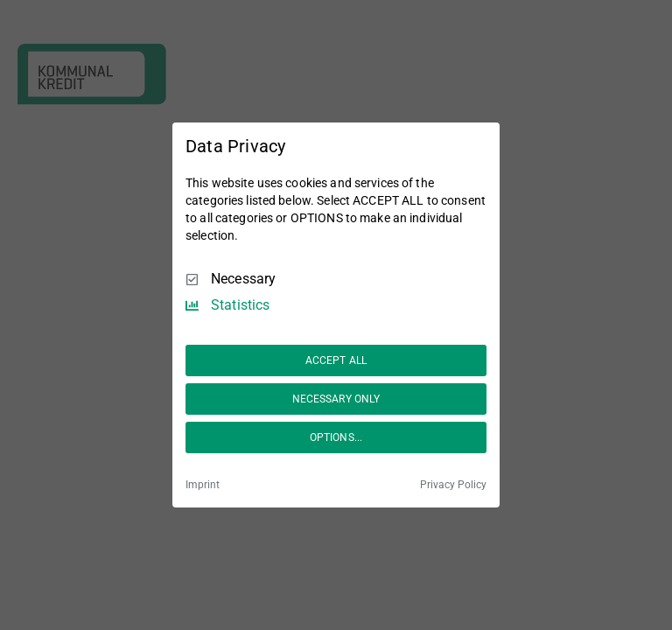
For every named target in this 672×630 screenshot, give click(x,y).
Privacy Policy (453, 485)
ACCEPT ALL (336, 360)
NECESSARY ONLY (336, 399)
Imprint (203, 485)
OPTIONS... (336, 437)
